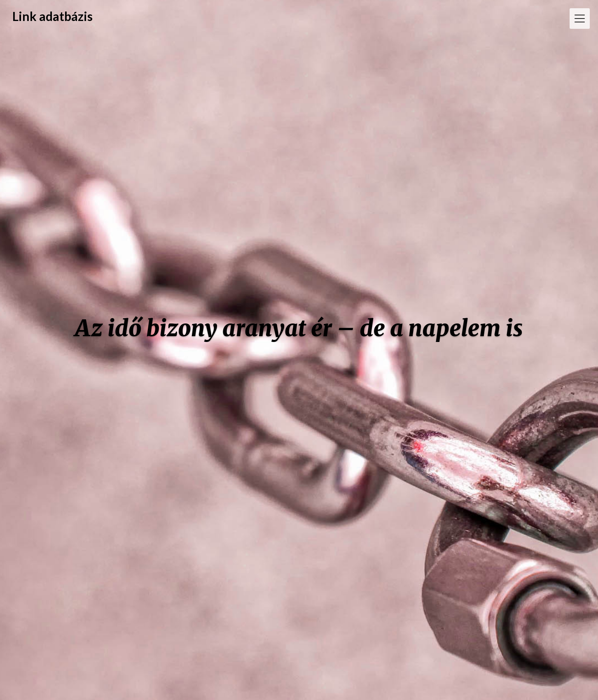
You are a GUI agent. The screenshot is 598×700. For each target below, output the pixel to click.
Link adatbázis (53, 16)
